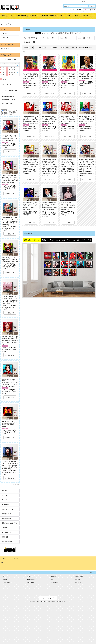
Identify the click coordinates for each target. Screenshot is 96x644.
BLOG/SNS (5, 505)
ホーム (4, 577)
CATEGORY (30, 577)
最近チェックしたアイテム (10, 523)
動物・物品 (76, 240)
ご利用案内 (5, 528)
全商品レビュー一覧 (8, 509)
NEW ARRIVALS (31, 580)
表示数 (26, 47)
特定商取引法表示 (7, 542)
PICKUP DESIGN (31, 582)
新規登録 (79, 9)
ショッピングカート (7, 582)
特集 (52, 580)
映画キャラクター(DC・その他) (51, 240)
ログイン (72, 9)
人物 (63, 240)
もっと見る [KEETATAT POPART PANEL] (16, 484)
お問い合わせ (6, 537)
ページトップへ (92, 573)
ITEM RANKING (54, 582)
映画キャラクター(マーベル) (32, 240)
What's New (5, 500)
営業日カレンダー (7, 514)
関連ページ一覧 (6, 518)
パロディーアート (86, 240)
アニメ (69, 240)
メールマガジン (6, 532)
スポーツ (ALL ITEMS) (30, 38)
